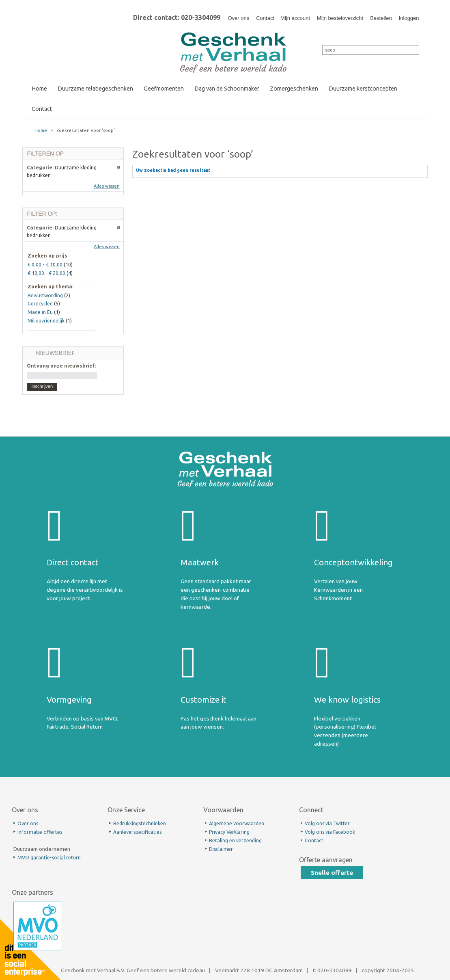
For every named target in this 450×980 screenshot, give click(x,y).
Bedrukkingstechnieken (140, 823)
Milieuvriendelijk (46, 321)
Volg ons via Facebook (330, 832)
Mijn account (295, 18)
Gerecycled (40, 304)
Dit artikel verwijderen (119, 168)
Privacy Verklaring (229, 832)
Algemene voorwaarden (237, 823)
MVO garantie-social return (49, 858)
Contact (265, 18)
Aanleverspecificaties (137, 832)
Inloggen (409, 18)
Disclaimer (221, 849)
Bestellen (381, 18)
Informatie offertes (40, 832)
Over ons (238, 18)
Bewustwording (45, 295)
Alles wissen (107, 186)
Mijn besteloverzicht (340, 18)
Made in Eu (40, 312)
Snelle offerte (332, 873)
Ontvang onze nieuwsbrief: (61, 366)
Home (41, 130)
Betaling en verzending (235, 840)
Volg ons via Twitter (327, 823)
